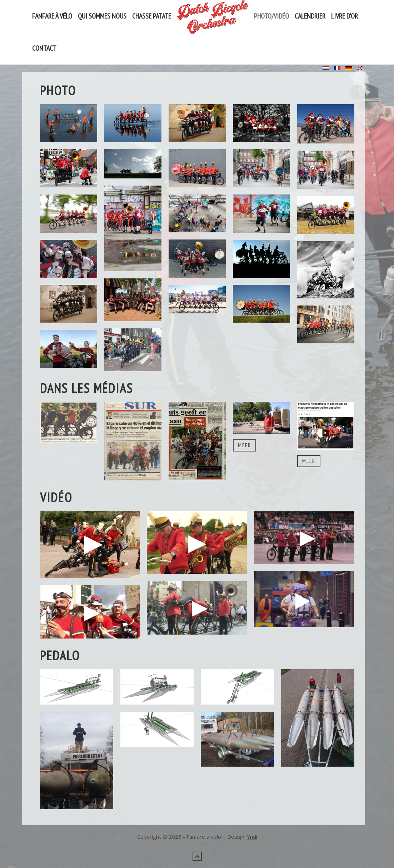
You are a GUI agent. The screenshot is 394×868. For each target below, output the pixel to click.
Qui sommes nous (102, 16)
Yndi (252, 837)
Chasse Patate (152, 16)
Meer (245, 445)
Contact (44, 48)
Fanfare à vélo (52, 16)
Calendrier (310, 16)
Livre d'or (345, 16)
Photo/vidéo (271, 16)
